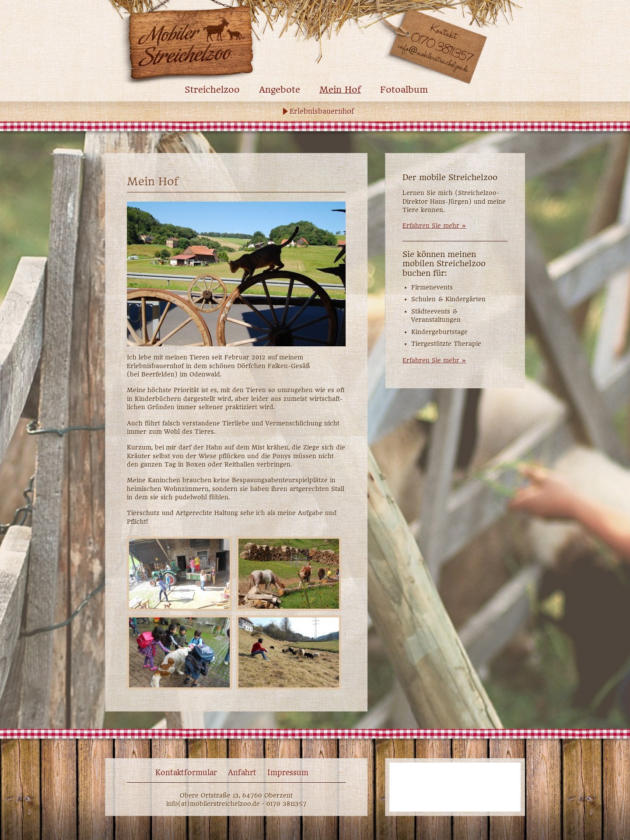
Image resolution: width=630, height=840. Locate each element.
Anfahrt (242, 773)
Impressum (288, 773)
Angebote (280, 90)
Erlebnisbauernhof (322, 111)
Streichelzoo (212, 90)
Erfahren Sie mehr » (434, 226)
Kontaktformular (186, 773)
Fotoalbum (404, 90)
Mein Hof (340, 90)
